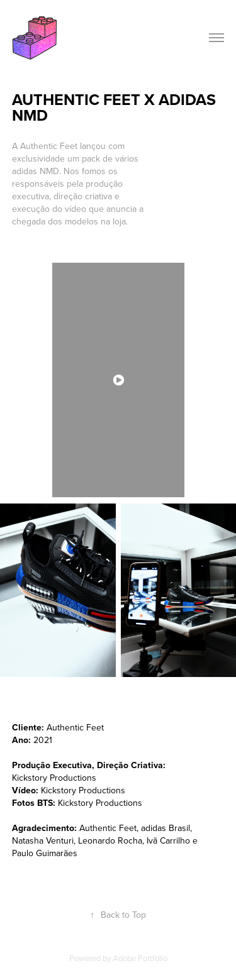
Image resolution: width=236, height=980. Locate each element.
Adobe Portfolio (140, 958)
